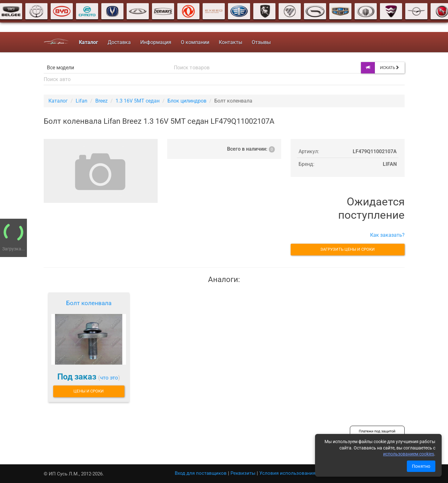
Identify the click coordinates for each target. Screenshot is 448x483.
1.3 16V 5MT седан (138, 101)
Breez (101, 101)
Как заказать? (387, 235)
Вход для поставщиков (201, 473)
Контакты (230, 42)
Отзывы (261, 42)
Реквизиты (243, 473)
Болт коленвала (89, 303)
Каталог (58, 101)
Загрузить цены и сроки (347, 249)
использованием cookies (409, 454)
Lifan (82, 101)
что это (109, 378)
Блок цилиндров (187, 101)
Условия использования (287, 473)
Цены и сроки (88, 391)
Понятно (421, 466)
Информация (156, 42)
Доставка (119, 42)
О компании (195, 42)
